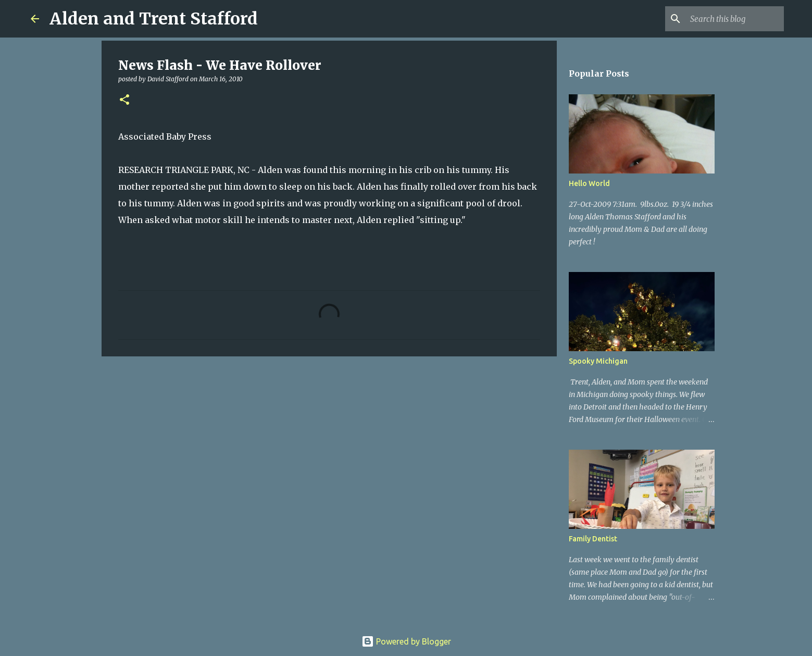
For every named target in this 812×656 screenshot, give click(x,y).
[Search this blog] (729, 19)
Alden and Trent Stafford (154, 19)
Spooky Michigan (598, 361)
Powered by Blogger (406, 641)
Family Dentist (593, 539)
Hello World (589, 183)
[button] (124, 100)
